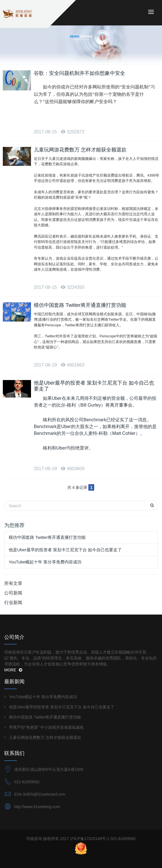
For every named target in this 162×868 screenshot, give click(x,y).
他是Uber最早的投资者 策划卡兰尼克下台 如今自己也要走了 (65, 550)
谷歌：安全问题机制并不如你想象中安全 (79, 73)
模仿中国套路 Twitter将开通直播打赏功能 (80, 305)
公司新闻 (13, 593)
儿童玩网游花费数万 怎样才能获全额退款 (80, 150)
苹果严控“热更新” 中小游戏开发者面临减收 (46, 727)
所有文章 (13, 583)
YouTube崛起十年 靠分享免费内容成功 (45, 562)
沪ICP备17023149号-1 (90, 839)
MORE (13, 670)
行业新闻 (13, 603)
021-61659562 (27, 782)
